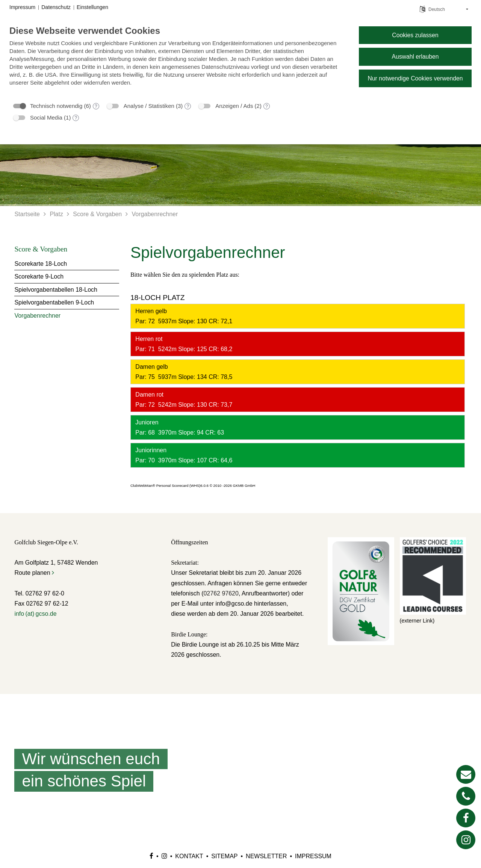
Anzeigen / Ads (234, 106)
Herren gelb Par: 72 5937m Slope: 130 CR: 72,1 (183, 316)
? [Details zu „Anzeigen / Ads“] (267, 106)
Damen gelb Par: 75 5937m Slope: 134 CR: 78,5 (183, 372)
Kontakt (189, 856)
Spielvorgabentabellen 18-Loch (56, 290)
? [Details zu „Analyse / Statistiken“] (188, 106)
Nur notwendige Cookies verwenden (415, 78)
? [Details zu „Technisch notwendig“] (96, 106)
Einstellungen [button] (92, 7)
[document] (178, 61)
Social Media (46, 117)
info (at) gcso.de (35, 614)
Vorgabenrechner (155, 214)
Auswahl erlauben (415, 57)
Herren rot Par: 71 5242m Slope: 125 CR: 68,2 (183, 344)
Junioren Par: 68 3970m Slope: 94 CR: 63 (179, 427)
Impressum (313, 856)
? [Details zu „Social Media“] (76, 118)
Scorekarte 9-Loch (39, 276)
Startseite (27, 214)
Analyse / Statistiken (149, 106)
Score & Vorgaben (97, 214)
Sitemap (224, 856)
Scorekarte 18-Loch (41, 264)
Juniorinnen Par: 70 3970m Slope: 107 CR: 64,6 (183, 455)
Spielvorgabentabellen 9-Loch (54, 302)
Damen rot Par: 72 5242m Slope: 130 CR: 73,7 (183, 400)
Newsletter (266, 856)
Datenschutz (56, 7)
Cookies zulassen (415, 35)
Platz (56, 214)
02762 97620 (221, 593)
